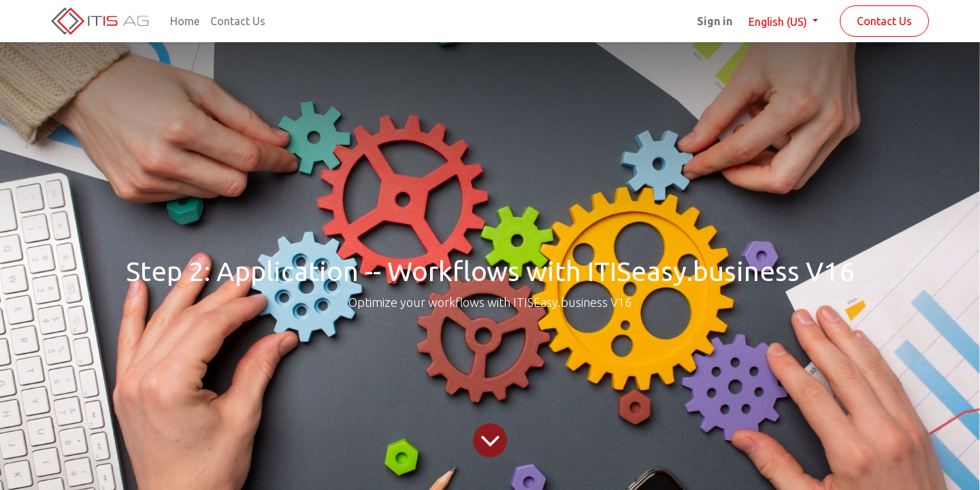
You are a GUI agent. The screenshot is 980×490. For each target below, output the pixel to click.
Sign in (715, 21)
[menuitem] (185, 21)
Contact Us (884, 21)
